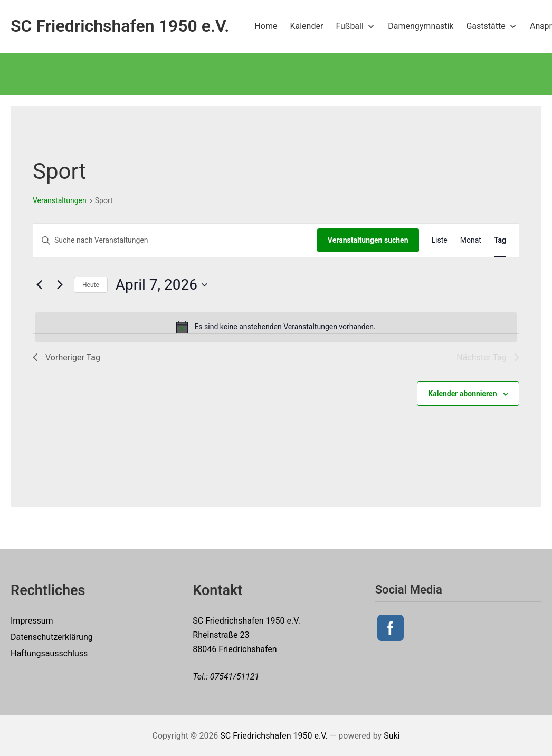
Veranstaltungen (60, 200)
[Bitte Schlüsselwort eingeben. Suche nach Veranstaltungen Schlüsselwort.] (175, 240)
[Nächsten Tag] (60, 285)
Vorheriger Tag (66, 357)
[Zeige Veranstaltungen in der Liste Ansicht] (440, 240)
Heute (91, 285)
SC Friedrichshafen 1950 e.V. (274, 736)
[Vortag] (39, 285)
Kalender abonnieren (462, 394)
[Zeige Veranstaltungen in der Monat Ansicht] (471, 240)
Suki (392, 736)
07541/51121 (235, 677)
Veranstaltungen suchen (368, 240)
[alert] (276, 327)
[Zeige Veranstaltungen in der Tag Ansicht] (500, 240)
